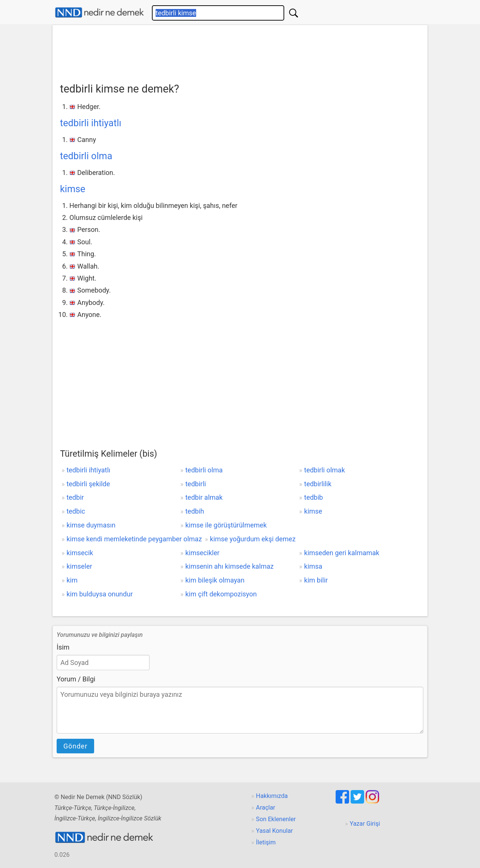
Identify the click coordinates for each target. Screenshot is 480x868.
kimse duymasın (91, 525)
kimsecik (80, 553)
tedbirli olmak (325, 470)
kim (72, 580)
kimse (73, 189)
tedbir (75, 497)
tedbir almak (204, 497)
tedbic (76, 511)
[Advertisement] (240, 51)
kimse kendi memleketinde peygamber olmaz (134, 539)
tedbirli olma (86, 156)
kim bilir (316, 580)
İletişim (266, 842)
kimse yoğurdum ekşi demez (253, 539)
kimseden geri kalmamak (342, 553)
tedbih (195, 511)
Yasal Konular (274, 831)
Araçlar (266, 807)
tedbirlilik (318, 484)
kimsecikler (202, 553)
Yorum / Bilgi (76, 679)
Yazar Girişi (365, 824)
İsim (63, 647)
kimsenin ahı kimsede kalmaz (229, 566)
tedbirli (196, 484)
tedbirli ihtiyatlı (91, 123)
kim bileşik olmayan (215, 580)
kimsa (313, 566)
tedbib (313, 497)
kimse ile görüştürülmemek (226, 525)
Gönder (75, 746)
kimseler (79, 566)
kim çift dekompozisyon (221, 594)
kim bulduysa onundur (100, 594)
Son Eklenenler (276, 819)
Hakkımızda (272, 796)
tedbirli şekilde (88, 484)
